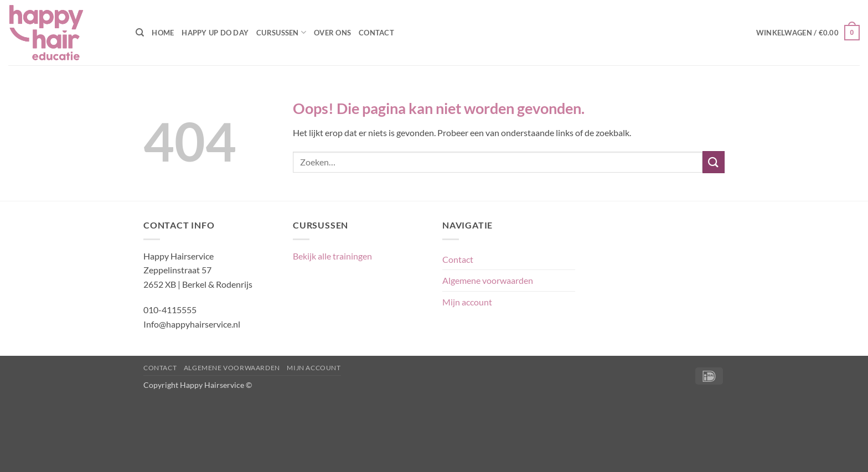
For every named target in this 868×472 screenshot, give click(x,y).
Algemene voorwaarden (488, 280)
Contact (376, 33)
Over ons (332, 33)
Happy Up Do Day (215, 33)
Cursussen (281, 32)
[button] (808, 33)
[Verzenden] (714, 162)
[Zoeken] (140, 33)
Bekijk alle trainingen (332, 256)
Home (163, 33)
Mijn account (467, 302)
